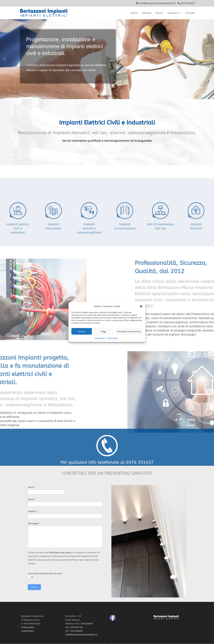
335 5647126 (77, 627)
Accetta (82, 331)
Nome (32, 487)
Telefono (33, 511)
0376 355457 (188, 3)
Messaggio (34, 523)
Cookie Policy (100, 338)
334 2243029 (77, 631)
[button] (141, 306)
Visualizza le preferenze (129, 331)
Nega (104, 331)
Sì (30, 577)
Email (31, 499)
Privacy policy (112, 338)
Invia (34, 587)
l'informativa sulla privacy (60, 553)
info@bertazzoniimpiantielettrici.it (157, 3)
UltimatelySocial (108, 644)
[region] (107, 59)
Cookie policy (28, 631)
